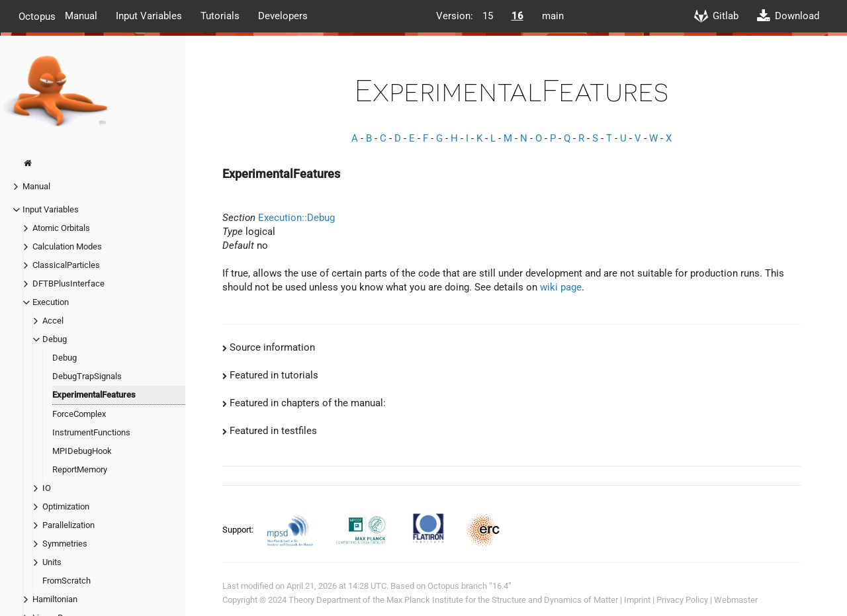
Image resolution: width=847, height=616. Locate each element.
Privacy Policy (682, 600)
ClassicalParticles (66, 265)
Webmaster (736, 600)
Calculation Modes (67, 246)
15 (488, 16)
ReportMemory (80, 469)
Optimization (66, 506)
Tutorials (220, 16)
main (553, 16)
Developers (283, 16)
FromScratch (67, 581)
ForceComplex (79, 414)
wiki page (561, 287)
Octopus (37, 16)
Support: (239, 530)
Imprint (637, 600)
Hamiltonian (55, 599)
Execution (51, 302)
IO (47, 488)
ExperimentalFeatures (94, 395)
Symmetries (65, 544)
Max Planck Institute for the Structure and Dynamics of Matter (502, 600)
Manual (81, 16)
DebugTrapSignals (87, 376)
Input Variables (149, 16)
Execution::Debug (296, 218)
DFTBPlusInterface (68, 284)
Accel (53, 321)
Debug (55, 339)
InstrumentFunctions (91, 432)
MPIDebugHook (82, 451)
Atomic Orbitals (61, 228)
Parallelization (68, 525)
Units (52, 562)
